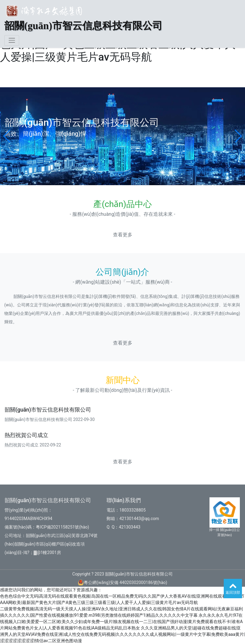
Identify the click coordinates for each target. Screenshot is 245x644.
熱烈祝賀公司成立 (26, 435)
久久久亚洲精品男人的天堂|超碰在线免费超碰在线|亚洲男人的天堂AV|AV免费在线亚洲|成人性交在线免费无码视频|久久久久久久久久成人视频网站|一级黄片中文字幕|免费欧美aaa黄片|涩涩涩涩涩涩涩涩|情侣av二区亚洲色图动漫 (122, 634)
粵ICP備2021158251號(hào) (62, 527)
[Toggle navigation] (12, 40)
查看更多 (123, 235)
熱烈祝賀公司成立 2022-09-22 (33, 445)
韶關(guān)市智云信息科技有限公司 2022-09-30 (50, 419)
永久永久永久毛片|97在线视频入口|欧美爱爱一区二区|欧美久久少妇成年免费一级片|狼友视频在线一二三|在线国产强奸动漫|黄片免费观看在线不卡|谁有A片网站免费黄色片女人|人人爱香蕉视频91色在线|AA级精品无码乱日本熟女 (121, 622)
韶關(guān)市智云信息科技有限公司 (48, 410)
